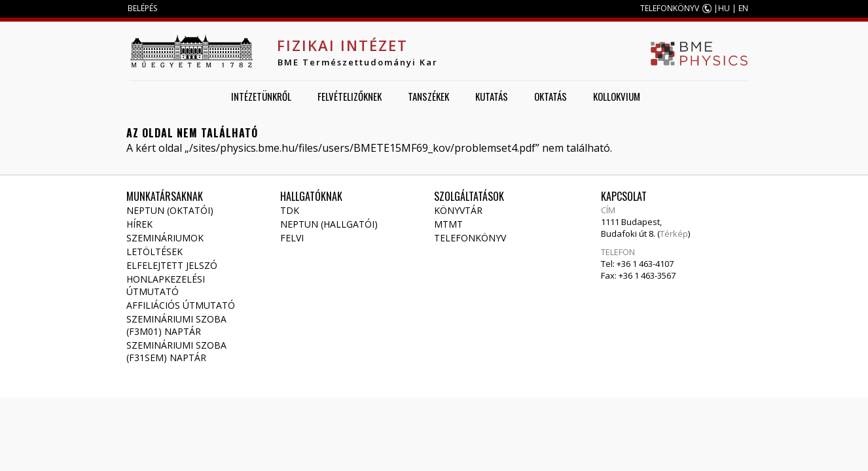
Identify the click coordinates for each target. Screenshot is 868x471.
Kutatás (492, 96)
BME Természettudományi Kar (358, 62)
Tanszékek (428, 96)
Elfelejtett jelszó (172, 265)
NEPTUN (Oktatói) (170, 210)
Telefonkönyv (470, 238)
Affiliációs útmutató (181, 305)
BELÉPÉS (142, 8)
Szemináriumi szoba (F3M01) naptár (176, 325)
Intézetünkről (261, 96)
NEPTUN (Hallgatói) (329, 224)
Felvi (292, 238)
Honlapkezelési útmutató (166, 285)
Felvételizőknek (350, 96)
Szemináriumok (165, 238)
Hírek (139, 224)
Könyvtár (458, 210)
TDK (290, 210)
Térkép (674, 234)
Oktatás (551, 96)
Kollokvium (617, 96)
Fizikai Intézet (342, 45)
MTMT (448, 224)
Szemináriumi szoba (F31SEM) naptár (176, 351)
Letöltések (154, 252)
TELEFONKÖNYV (670, 8)
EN (743, 8)
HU (724, 8)
